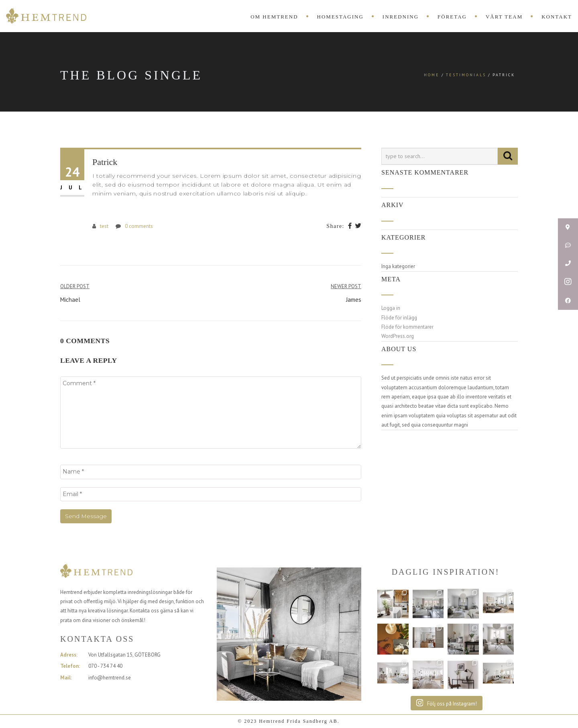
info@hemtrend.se (110, 678)
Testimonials (466, 75)
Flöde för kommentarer (407, 327)
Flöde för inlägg (399, 318)
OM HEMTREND (274, 17)
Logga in (391, 308)
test (104, 226)
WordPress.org (398, 336)
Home (432, 75)
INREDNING (401, 17)
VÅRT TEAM (504, 17)
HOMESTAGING (340, 17)
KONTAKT (557, 17)
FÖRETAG (452, 17)
